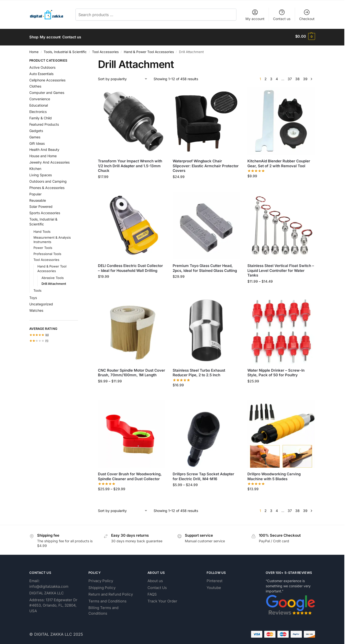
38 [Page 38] (297, 77)
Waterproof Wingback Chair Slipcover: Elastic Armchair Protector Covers (206, 164)
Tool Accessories (105, 50)
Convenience (40, 97)
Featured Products (44, 123)
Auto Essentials (41, 72)
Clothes (35, 85)
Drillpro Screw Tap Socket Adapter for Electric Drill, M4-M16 (203, 475)
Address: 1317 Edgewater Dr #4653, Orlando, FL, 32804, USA (53, 604)
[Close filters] (79, 59)
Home (34, 50)
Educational (39, 104)
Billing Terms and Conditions (103, 609)
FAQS (152, 593)
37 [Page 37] (290, 77)
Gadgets (36, 129)
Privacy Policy (101, 579)
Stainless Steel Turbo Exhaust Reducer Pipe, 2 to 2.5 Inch (199, 371)
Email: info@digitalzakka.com (49, 582)
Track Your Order (162, 599)
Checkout (307, 15)
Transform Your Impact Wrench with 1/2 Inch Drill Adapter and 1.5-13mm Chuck (130, 164)
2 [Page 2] (266, 77)
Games (35, 135)
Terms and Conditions (107, 599)
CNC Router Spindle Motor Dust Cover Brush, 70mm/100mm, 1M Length (132, 371)
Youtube (214, 586)
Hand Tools (42, 230)
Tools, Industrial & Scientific (65, 50)
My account (255, 15)
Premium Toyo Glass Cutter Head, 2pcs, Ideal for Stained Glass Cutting (205, 266)
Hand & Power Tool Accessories (149, 50)
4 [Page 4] (277, 77)
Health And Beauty (44, 148)
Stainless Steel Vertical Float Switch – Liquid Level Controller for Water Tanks (281, 269)
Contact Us (157, 586)
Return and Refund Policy (111, 593)
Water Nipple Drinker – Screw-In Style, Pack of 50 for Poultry (276, 371)
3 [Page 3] (271, 77)
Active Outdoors (42, 66)
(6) (39, 334)
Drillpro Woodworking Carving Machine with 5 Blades (274, 475)
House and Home (43, 154)
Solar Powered (41, 205)
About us (155, 579)
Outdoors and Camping (48, 180)
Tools (37, 289)
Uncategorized (41, 302)
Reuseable (38, 199)
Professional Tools (47, 252)
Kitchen (35, 167)
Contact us (282, 15)
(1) (39, 339)
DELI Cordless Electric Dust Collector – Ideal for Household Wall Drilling (130, 266)
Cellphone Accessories (47, 78)
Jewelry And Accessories (49, 161)
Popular (35, 192)
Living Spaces (41, 173)
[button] (305, 36)
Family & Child (41, 116)
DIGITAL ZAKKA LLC (47, 592)
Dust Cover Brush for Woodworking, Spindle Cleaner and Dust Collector (130, 475)
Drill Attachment (54, 282)
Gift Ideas (37, 142)
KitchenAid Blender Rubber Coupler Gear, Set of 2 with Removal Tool (279, 162)
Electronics (38, 110)
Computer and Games (47, 91)
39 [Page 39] (305, 77)
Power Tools (43, 246)
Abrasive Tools (53, 276)
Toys (33, 296)
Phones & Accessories (47, 186)
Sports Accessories (45, 211)
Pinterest (215, 579)
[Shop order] (123, 77)
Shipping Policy (102, 586)
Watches (36, 309)
